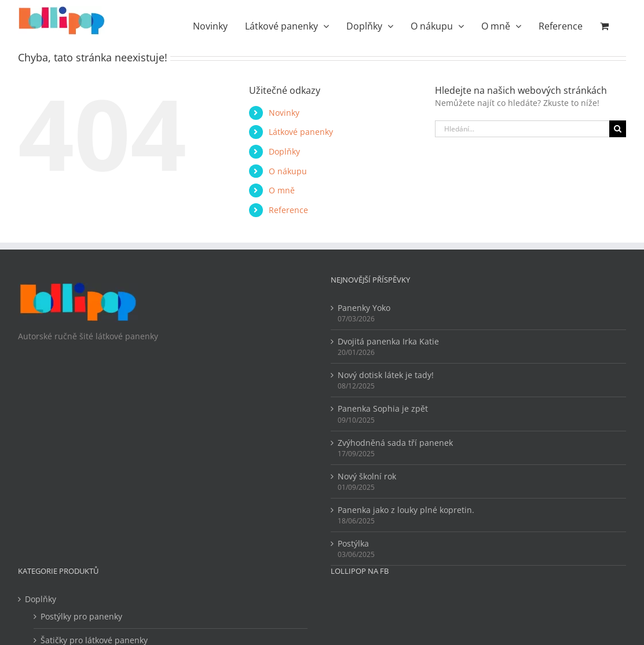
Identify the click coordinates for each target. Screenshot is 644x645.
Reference (288, 210)
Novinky (284, 113)
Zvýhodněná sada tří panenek (395, 443)
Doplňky (284, 151)
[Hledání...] (522, 129)
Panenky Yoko (364, 308)
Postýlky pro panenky (81, 616)
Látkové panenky (301, 132)
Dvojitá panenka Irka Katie (388, 341)
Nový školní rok (367, 476)
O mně (282, 190)
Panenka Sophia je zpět (383, 408)
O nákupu (288, 171)
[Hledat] (618, 129)
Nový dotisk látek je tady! (386, 375)
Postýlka (353, 543)
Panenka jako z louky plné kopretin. (406, 510)
